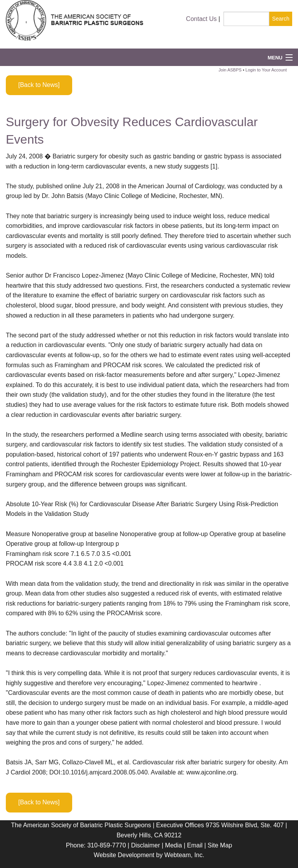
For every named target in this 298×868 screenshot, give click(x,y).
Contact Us (201, 19)
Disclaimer (146, 845)
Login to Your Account (266, 70)
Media (173, 845)
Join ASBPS (230, 70)
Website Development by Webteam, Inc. (149, 855)
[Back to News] (39, 85)
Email (195, 845)
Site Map (220, 845)
